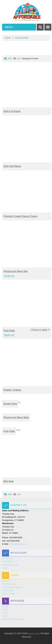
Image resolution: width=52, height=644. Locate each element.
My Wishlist (7, 561)
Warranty (6, 581)
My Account (7, 558)
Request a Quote (10, 565)
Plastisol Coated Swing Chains (20, 216)
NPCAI (5, 613)
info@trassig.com (18, 544)
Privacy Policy (9, 593)
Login (5, 568)
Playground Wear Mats (16, 417)
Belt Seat (9, 481)
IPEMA (5, 606)
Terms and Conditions (12, 587)
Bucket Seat (10, 404)
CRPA (5, 616)
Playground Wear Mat (16, 271)
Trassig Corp (33, 633)
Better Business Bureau (13, 619)
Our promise (8, 590)
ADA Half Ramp (12, 166)
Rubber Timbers (12, 390)
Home (8, 38)
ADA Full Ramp (12, 111)
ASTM (5, 609)
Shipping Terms (9, 584)
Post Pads (9, 331)
